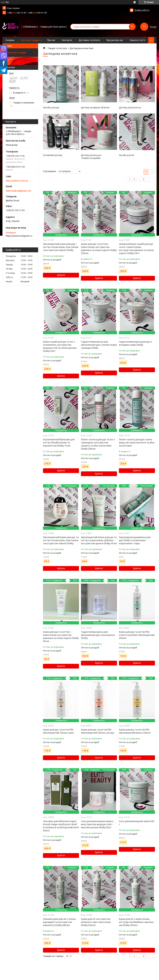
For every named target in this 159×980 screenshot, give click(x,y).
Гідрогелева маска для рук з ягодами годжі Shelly (135, 343)
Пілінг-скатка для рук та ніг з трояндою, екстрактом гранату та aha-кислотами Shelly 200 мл (98, 444)
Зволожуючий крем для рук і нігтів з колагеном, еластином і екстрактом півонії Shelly (61, 247)
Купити (61, 275)
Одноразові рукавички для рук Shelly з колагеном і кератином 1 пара (135, 540)
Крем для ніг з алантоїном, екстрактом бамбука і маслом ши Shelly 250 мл (136, 922)
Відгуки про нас (115, 40)
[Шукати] (132, 27)
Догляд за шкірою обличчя (95, 108)
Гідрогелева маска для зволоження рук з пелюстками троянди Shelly (99, 345)
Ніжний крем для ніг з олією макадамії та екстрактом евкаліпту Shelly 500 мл (59, 922)
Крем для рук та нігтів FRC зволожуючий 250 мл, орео (58, 731)
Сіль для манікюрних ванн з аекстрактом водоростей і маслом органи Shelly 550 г (97, 824)
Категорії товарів (30, 40)
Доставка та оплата (89, 40)
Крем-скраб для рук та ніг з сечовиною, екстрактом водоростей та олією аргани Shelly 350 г (60, 346)
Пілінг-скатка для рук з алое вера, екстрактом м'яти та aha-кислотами (137, 443)
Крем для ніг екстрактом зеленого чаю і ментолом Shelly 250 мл (96, 922)
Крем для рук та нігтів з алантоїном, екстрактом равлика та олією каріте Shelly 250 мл (99, 249)
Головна (10, 40)
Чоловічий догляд (53, 155)
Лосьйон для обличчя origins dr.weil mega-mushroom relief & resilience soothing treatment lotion (61, 826)
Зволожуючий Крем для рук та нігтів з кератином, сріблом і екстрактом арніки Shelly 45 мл (99, 540)
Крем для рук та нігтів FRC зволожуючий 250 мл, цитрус (98, 731)
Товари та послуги (57, 48)
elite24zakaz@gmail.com (18, 191)
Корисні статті (137, 40)
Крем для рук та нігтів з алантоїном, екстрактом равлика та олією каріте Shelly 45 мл (61, 636)
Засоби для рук (51, 108)
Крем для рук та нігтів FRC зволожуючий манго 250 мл (135, 731)
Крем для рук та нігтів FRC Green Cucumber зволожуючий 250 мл (137, 635)
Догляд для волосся (130, 108)
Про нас (51, 40)
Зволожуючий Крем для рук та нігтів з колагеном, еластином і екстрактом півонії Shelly (61, 540)
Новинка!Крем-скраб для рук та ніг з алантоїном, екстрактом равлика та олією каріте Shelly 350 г (136, 249)
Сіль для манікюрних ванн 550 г (137, 823)
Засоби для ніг (127, 155)
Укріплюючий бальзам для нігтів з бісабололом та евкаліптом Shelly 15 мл (59, 443)
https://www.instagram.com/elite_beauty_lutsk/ (20, 236)
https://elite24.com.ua (17, 181)
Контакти (67, 40)
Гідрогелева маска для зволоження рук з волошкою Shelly (98, 635)
